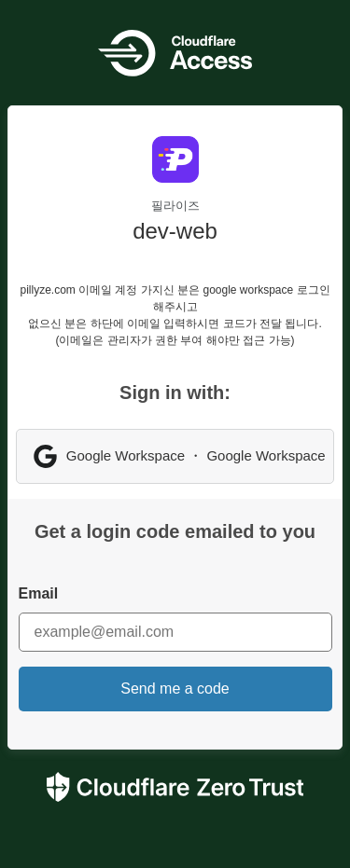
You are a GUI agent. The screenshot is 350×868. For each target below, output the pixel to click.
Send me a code (175, 689)
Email (39, 593)
